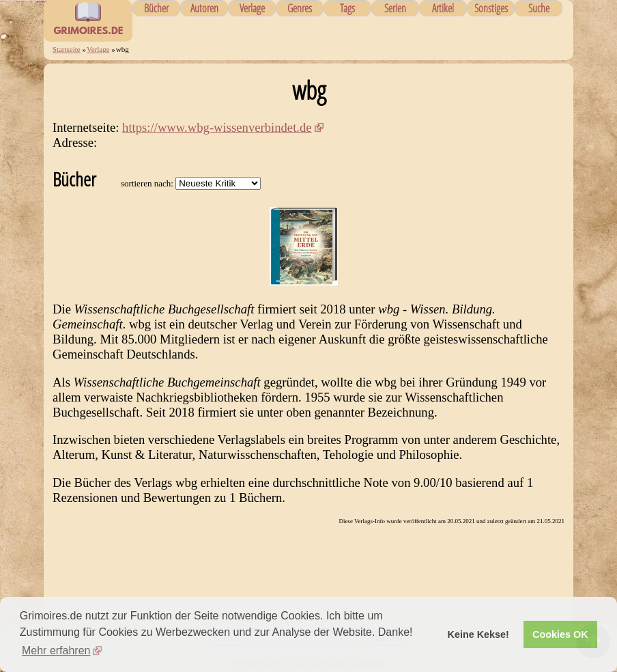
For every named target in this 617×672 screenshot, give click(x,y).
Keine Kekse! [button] (478, 634)
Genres (300, 8)
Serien (395, 8)
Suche (539, 8)
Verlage (252, 8)
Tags (347, 8)
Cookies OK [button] (560, 634)
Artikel (443, 8)
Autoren (204, 8)
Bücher (156, 8)
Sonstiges (491, 8)
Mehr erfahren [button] (56, 650)
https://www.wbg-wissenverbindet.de (217, 127)
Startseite (67, 49)
